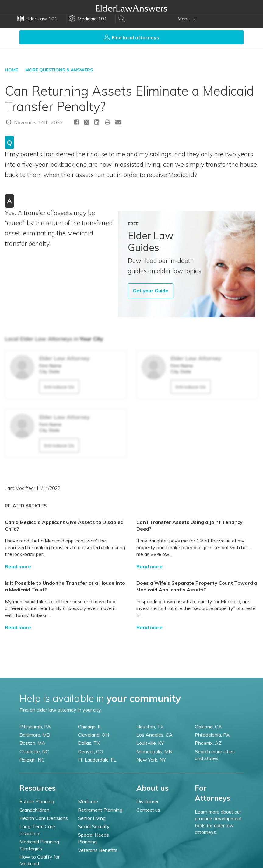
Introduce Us (59, 387)
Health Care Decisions (44, 818)
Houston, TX (150, 727)
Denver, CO (91, 751)
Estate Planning (37, 801)
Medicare (88, 801)
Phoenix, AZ (208, 743)
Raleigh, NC (32, 760)
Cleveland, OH (93, 735)
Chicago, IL (90, 727)
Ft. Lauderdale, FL (97, 760)
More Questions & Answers (59, 70)
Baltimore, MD (35, 735)
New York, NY (151, 760)
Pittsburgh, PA (35, 727)
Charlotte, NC (34, 751)
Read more (18, 566)
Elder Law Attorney (65, 358)
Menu (187, 19)
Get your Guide (151, 291)
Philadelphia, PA (212, 735)
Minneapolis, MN (154, 751)
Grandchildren (34, 810)
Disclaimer (147, 801)
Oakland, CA (208, 727)
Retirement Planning (100, 810)
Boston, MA (32, 743)
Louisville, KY (150, 743)
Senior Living (92, 818)
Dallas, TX (89, 743)
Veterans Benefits (98, 850)
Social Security (94, 826)
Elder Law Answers (131, 8)
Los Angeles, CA (154, 735)
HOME (11, 70)
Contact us (148, 810)
